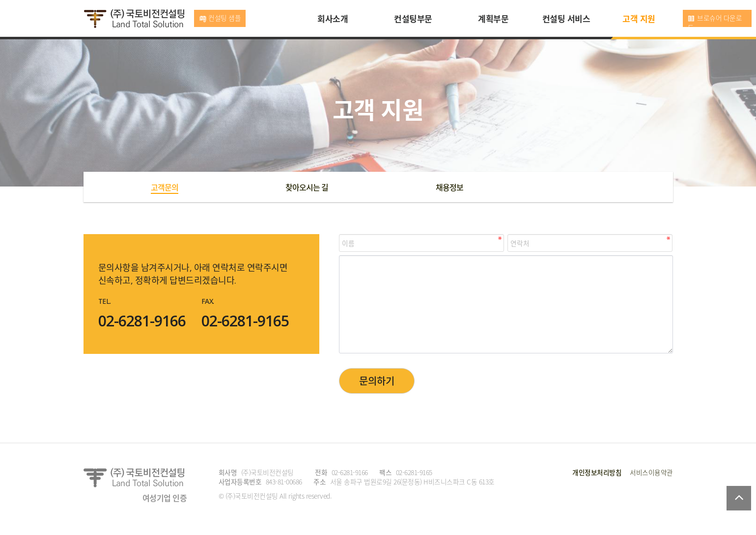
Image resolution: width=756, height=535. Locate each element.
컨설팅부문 (413, 18)
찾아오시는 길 (307, 187)
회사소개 (333, 18)
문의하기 (377, 381)
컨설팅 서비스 (566, 18)
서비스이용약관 (651, 472)
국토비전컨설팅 (134, 19)
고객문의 (165, 187)
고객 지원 (639, 18)
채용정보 (449, 187)
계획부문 (493, 18)
